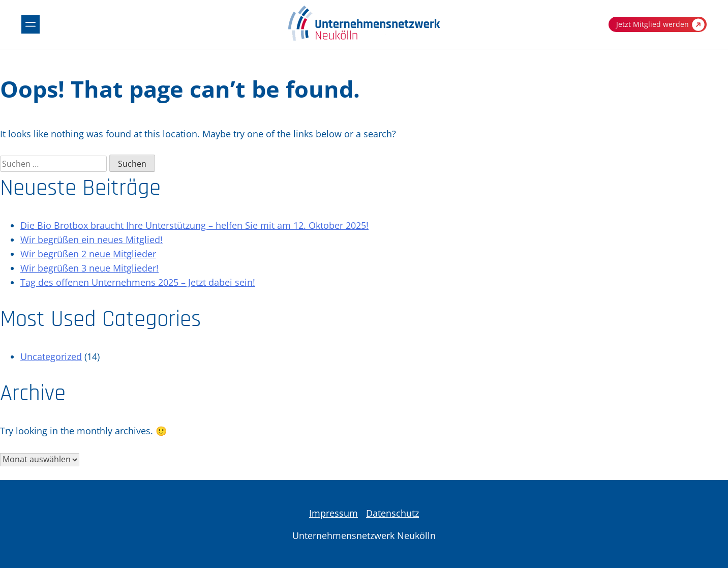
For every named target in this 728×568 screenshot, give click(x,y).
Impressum (333, 513)
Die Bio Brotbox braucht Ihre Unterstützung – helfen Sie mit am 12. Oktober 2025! (194, 225)
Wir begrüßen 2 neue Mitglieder (88, 254)
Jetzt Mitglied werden (660, 25)
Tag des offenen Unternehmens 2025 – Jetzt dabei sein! (138, 282)
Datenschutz (392, 513)
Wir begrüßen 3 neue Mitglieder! (89, 268)
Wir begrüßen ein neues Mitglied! (92, 240)
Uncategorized (51, 356)
